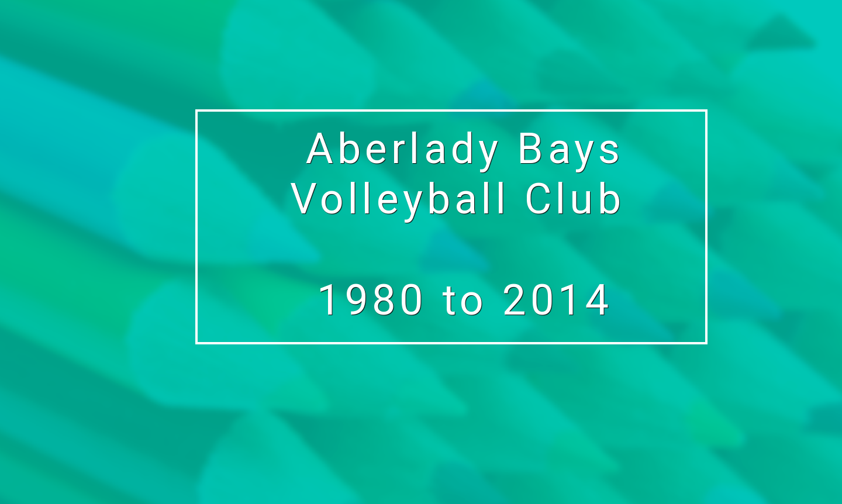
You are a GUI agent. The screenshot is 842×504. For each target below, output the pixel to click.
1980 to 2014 (465, 300)
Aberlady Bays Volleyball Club (465, 174)
